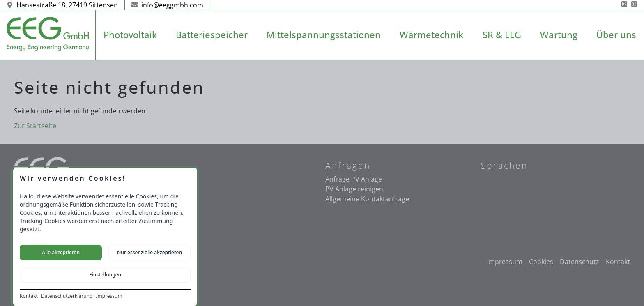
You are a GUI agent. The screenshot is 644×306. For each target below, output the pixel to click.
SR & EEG (502, 35)
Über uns (616, 35)
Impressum (109, 296)
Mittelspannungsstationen (324, 35)
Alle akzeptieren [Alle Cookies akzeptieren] (61, 252)
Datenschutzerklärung (67, 296)
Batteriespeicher (212, 35)
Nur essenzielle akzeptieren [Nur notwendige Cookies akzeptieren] (149, 252)
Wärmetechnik (431, 35)
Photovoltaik (130, 35)
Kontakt (29, 296)
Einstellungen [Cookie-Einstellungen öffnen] (105, 275)
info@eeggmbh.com (167, 5)
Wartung (559, 35)
